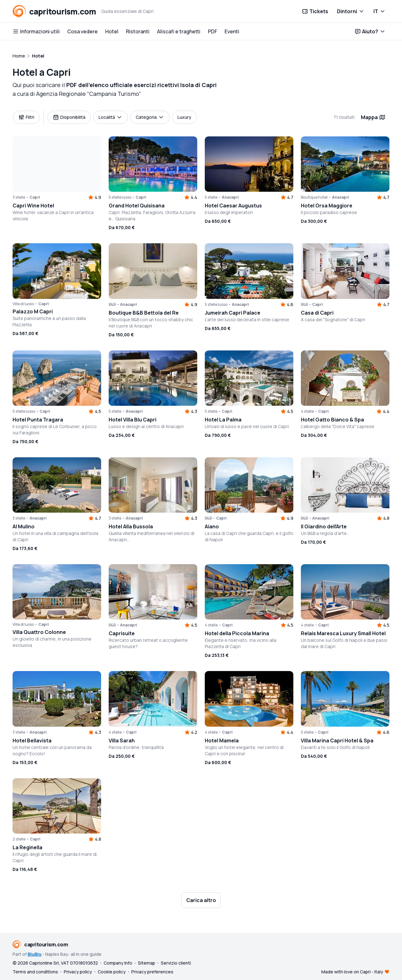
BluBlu (35, 954)
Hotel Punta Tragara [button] (38, 420)
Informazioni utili (36, 31)
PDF (212, 31)
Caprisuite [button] (122, 633)
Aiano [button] (212, 526)
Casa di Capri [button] (317, 313)
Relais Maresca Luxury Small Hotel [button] (343, 633)
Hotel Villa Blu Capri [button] (133, 420)
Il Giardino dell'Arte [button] (324, 526)
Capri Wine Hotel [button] (33, 206)
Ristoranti (138, 31)
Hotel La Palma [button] (223, 420)
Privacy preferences (152, 972)
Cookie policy (112, 972)
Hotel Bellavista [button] (32, 741)
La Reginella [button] (27, 847)
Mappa (373, 117)
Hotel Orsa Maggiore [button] (327, 206)
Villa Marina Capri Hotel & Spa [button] (337, 741)
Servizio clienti (176, 963)
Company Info (118, 963)
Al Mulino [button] (24, 526)
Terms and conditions (35, 972)
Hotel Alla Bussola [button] (131, 526)
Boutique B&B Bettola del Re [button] (144, 313)
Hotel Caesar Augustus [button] (233, 206)
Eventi (232, 31)
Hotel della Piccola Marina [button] (237, 633)
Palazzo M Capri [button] (33, 311)
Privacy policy (78, 972)
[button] (57, 164)
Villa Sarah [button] (122, 741)
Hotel (112, 31)
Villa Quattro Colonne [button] (39, 632)
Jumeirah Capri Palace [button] (233, 313)
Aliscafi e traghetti (179, 31)
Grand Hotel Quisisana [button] (137, 206)
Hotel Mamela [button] (222, 741)
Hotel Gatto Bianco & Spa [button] (332, 420)
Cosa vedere (82, 31)
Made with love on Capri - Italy (352, 972)
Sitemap (147, 963)
